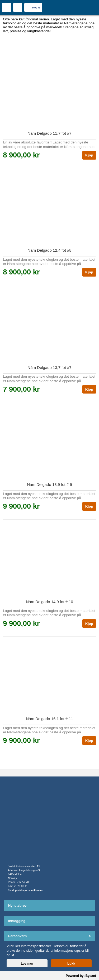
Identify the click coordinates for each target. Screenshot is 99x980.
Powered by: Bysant (81, 976)
